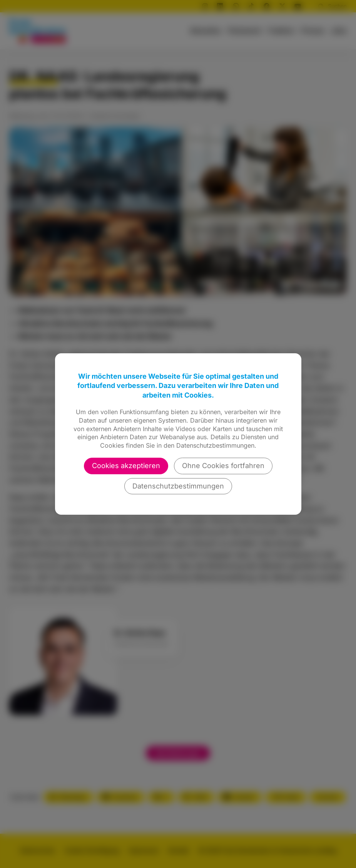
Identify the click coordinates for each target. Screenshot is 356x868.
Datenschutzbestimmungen (178, 486)
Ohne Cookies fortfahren (223, 466)
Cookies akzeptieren (126, 466)
